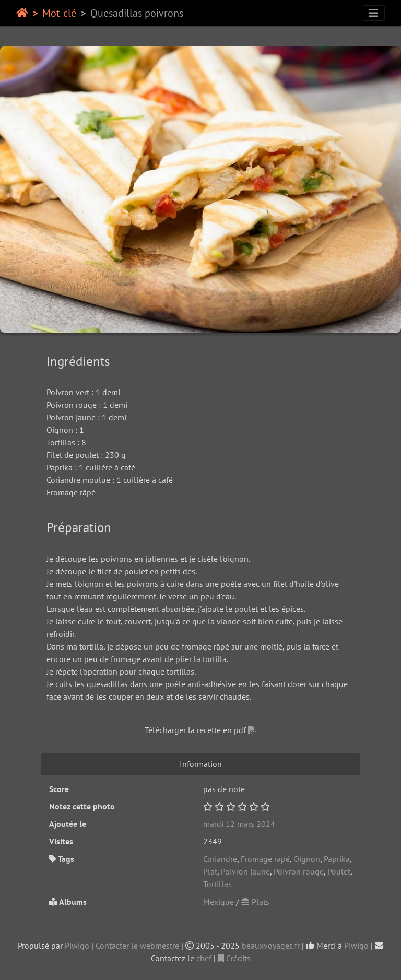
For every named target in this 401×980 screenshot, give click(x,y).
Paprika (337, 859)
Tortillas (217, 884)
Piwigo (77, 946)
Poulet (339, 871)
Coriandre (220, 859)
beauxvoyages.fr (271, 946)
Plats (255, 902)
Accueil (22, 13)
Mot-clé (59, 13)
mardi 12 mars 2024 (239, 824)
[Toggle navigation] (373, 13)
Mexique (219, 902)
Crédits (234, 958)
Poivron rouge (299, 871)
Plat (210, 871)
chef (204, 958)
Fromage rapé (265, 859)
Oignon (307, 859)
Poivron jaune (245, 871)
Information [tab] (201, 764)
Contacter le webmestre (137, 946)
